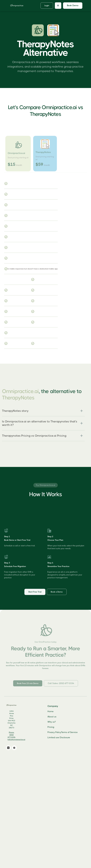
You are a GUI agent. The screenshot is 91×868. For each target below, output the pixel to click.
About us (55, 717)
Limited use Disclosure (62, 737)
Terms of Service (73, 732)
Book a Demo (57, 593)
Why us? (55, 722)
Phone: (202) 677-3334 (15, 735)
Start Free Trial (35, 593)
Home (54, 711)
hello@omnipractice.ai (20, 739)
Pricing (54, 727)
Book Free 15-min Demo (28, 686)
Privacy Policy (58, 732)
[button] (58, 6)
